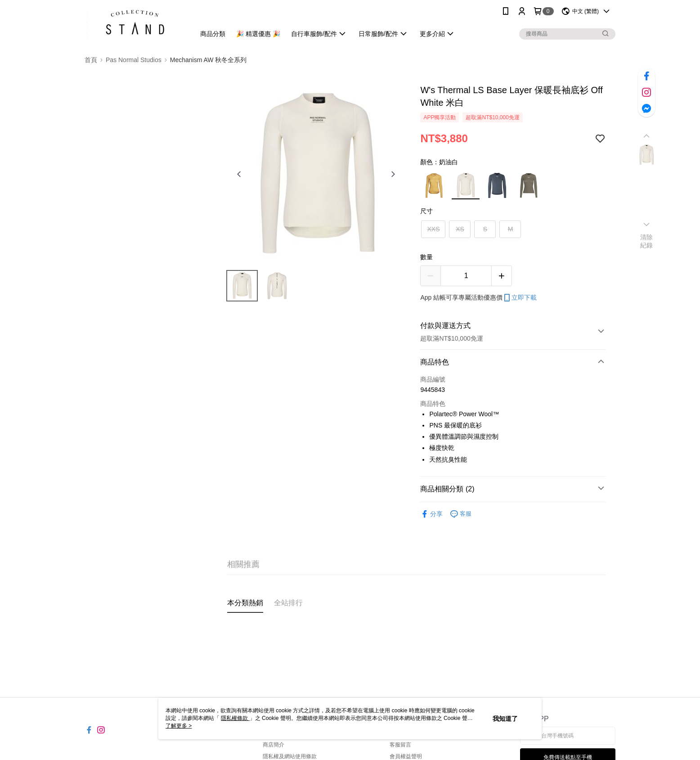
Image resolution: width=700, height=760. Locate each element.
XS (460, 229)
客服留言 (400, 745)
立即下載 (520, 298)
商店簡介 (274, 745)
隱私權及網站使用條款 (290, 756)
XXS (433, 229)
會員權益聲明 (406, 756)
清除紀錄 (647, 241)
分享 (431, 514)
